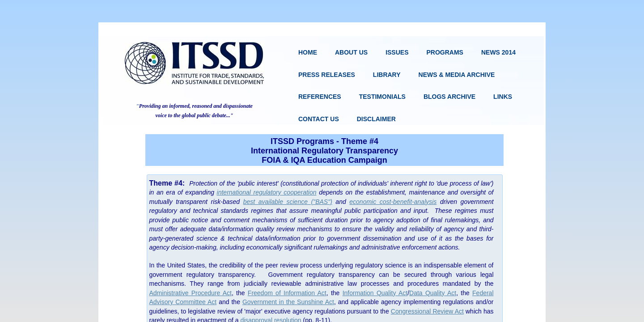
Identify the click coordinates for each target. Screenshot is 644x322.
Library (387, 75)
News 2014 (498, 52)
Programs (445, 52)
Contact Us (319, 119)
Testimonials (382, 97)
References (320, 97)
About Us (351, 52)
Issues (397, 52)
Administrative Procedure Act (191, 293)
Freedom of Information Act (287, 293)
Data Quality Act (433, 293)
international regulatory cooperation (267, 192)
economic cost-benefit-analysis (393, 202)
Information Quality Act (375, 293)
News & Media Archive (457, 75)
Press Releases (327, 75)
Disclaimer (376, 119)
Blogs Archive (449, 97)
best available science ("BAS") (288, 202)
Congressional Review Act (427, 311)
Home (308, 52)
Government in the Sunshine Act (288, 302)
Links (503, 97)
